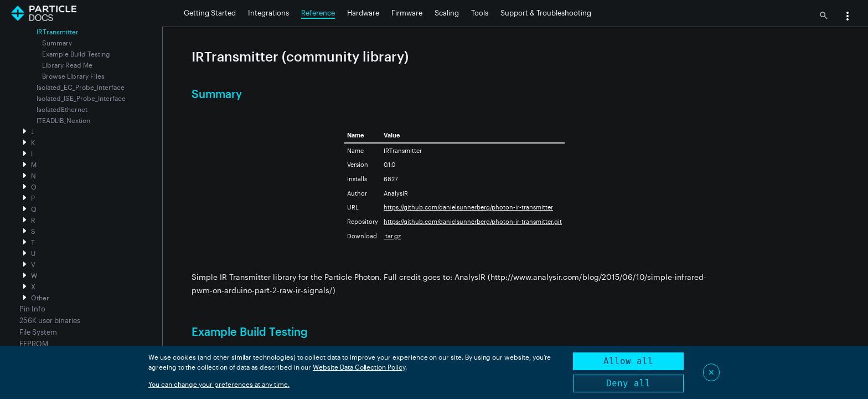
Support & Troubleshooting (546, 13)
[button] (848, 17)
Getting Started (210, 13)
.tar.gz (392, 236)
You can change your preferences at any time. (219, 384)
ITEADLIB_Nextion (63, 120)
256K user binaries (50, 320)
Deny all (628, 383)
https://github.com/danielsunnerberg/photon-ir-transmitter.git (473, 221)
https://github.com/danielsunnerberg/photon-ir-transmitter (468, 207)
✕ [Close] (711, 372)
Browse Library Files (73, 76)
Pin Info (32, 309)
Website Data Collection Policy (359, 367)
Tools (480, 13)
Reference (318, 13)
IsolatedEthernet (62, 109)
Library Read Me (67, 65)
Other (40, 298)
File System (38, 332)
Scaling (447, 13)
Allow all (628, 361)
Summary (57, 43)
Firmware (407, 13)
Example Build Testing (76, 54)
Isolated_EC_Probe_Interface (81, 87)
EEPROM (34, 344)
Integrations (268, 13)
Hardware (363, 13)
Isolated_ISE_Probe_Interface (81, 98)
